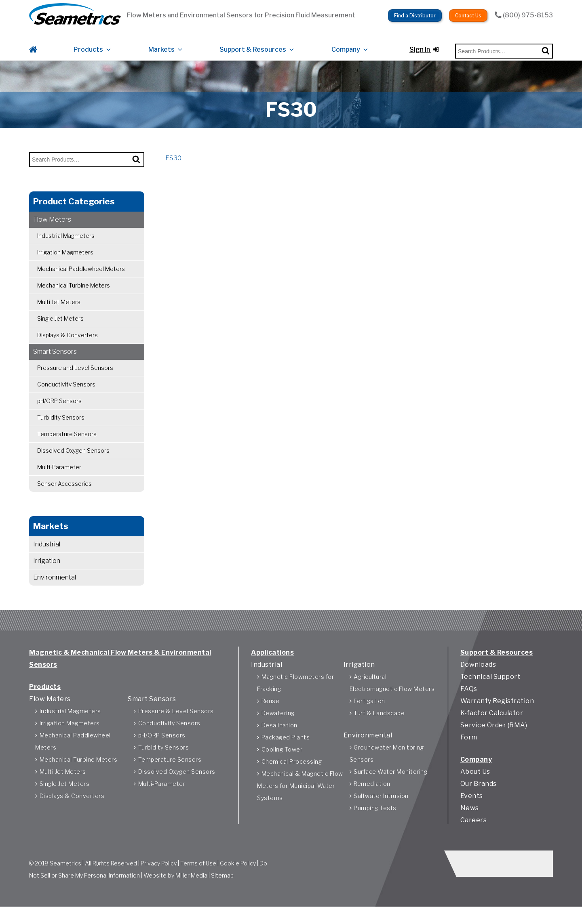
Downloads (478, 677)
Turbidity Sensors (61, 427)
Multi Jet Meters (59, 311)
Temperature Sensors (67, 443)
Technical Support (490, 690)
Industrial (47, 553)
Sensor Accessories (64, 493)
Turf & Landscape (379, 726)
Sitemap (222, 889)
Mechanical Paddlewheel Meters (81, 278)
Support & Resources (253, 45)
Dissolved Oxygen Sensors (73, 460)
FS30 (173, 167)
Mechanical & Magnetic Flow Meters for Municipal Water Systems (300, 799)
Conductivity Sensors (66, 394)
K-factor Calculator (492, 726)
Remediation (372, 797)
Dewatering (278, 726)
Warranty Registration (497, 714)
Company (346, 45)
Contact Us (468, 12)
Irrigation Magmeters (65, 261)
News (470, 821)
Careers (474, 833)
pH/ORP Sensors (59, 410)
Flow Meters (52, 229)
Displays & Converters (67, 344)
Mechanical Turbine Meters (74, 295)
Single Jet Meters (60, 328)
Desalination (279, 738)
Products (88, 45)
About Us (475, 784)
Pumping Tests (375, 821)
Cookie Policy (238, 877)
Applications (272, 665)
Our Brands (479, 797)
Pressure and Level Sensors (75, 377)
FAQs (469, 702)
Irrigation (47, 570)
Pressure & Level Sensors (176, 724)
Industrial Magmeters (66, 245)
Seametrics (65, 877)
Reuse (271, 714)
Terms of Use (198, 877)
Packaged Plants (286, 750)
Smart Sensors (55, 361)
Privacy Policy (159, 877)
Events (472, 809)
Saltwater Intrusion (381, 809)
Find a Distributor (415, 12)
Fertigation (369, 714)
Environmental (55, 587)
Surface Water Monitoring (390, 784)
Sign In (424, 45)
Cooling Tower (282, 762)
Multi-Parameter (59, 476)
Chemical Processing (292, 774)
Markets (161, 45)
